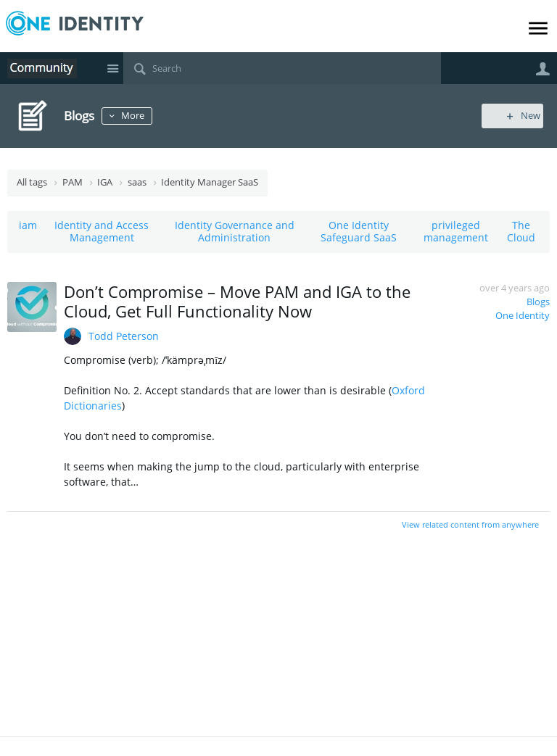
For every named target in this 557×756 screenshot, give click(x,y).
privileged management (456, 231)
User (542, 69)
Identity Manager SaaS (210, 182)
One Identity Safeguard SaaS (359, 231)
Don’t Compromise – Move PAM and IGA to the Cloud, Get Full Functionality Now (237, 301)
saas (137, 182)
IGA (105, 182)
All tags (32, 182)
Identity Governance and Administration (235, 231)
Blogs (538, 302)
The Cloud (521, 231)
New (517, 116)
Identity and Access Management (102, 231)
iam (28, 225)
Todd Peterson (124, 336)
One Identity (523, 316)
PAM (73, 182)
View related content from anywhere (470, 524)
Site (112, 68)
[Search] (282, 68)
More (136, 116)
